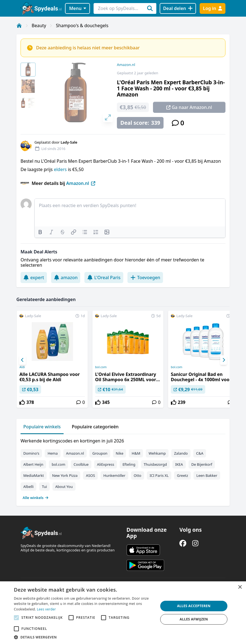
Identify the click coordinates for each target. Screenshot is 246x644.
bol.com (101, 367)
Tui (44, 487)
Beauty (39, 26)
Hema (52, 453)
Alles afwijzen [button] (194, 619)
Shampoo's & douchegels (82, 26)
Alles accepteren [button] (194, 606)
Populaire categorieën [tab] (95, 427)
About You (64, 487)
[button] (84, 637)
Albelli (28, 487)
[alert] (123, 613)
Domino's (31, 453)
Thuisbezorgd (155, 464)
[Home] (19, 26)
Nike (120, 453)
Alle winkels (36, 498)
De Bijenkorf (202, 464)
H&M (136, 453)
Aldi (22, 367)
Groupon (100, 453)
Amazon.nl (126, 65)
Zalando (181, 453)
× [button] (240, 587)
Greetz (182, 475)
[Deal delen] (178, 8)
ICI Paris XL (159, 475)
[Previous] (22, 360)
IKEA (179, 464)
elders (61, 169)
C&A (200, 453)
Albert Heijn (33, 464)
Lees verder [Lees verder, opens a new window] (47, 609)
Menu (78, 8)
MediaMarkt (34, 475)
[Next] (224, 360)
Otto (138, 475)
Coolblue (81, 464)
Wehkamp (157, 453)
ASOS (90, 475)
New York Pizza (65, 475)
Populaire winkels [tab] (42, 427)
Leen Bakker (207, 475)
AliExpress (106, 464)
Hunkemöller (114, 475)
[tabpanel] (123, 468)
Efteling (129, 464)
